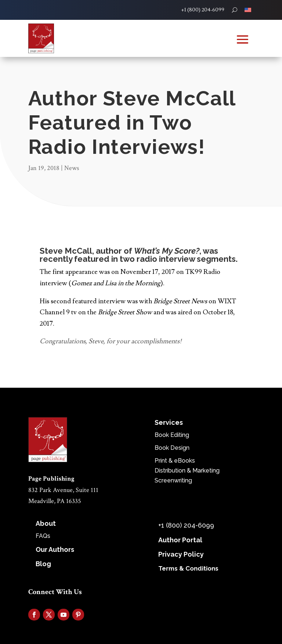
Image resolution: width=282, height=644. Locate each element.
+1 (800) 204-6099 (203, 10)
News (72, 168)
